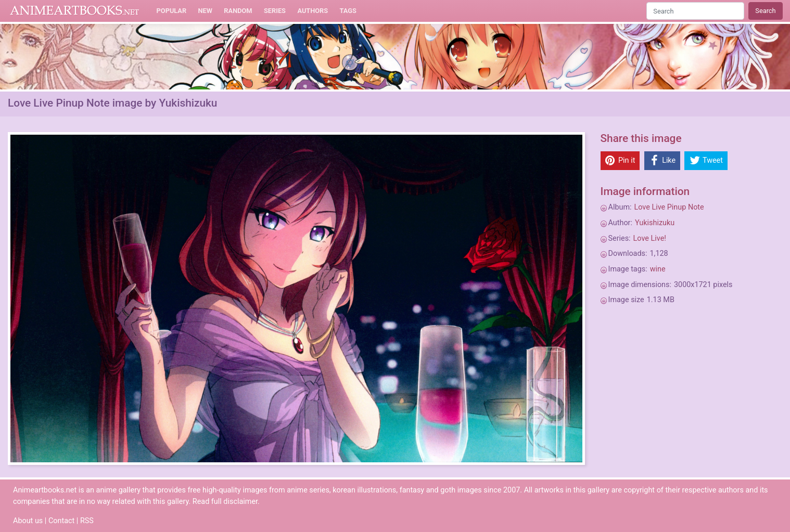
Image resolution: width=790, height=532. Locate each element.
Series (275, 11)
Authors (313, 11)
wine (658, 269)
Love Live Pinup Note (669, 207)
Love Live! (650, 238)
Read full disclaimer (225, 502)
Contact (61, 521)
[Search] (695, 11)
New (205, 11)
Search (765, 11)
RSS (87, 521)
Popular (172, 11)
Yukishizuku (655, 223)
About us (28, 521)
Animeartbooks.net (75, 11)
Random (238, 11)
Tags (348, 11)
